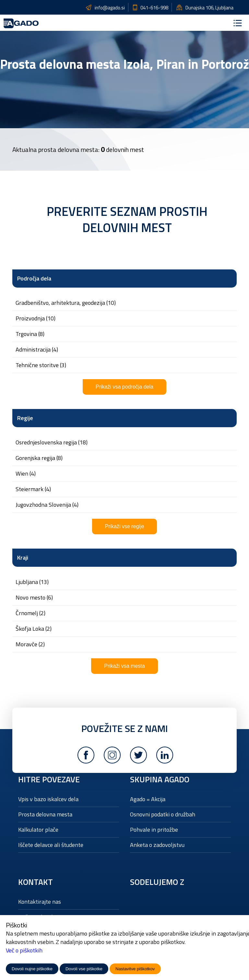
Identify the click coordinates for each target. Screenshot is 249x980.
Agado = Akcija (148, 799)
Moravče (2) (30, 644)
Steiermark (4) (33, 489)
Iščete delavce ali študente (51, 845)
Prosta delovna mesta (45, 814)
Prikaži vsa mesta (124, 666)
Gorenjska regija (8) (39, 458)
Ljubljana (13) (32, 582)
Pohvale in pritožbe (154, 830)
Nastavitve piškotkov (135, 969)
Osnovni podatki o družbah (163, 814)
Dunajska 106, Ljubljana (209, 8)
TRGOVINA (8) (30, 334)
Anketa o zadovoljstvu (157, 845)
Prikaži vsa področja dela (124, 387)
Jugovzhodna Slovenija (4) (47, 505)
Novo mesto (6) (34, 598)
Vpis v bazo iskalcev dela (48, 799)
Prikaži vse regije (125, 526)
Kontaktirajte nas (40, 902)
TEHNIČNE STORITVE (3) (41, 365)
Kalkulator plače (38, 830)
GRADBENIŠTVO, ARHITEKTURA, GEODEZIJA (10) (66, 303)
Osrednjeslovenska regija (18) (52, 442)
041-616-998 (154, 8)
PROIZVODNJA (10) (36, 318)
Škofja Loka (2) (34, 629)
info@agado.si (110, 8)
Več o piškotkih (24, 950)
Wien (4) (26, 474)
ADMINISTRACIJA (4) (37, 350)
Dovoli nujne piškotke (32, 969)
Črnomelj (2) (30, 613)
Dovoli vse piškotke (84, 969)
